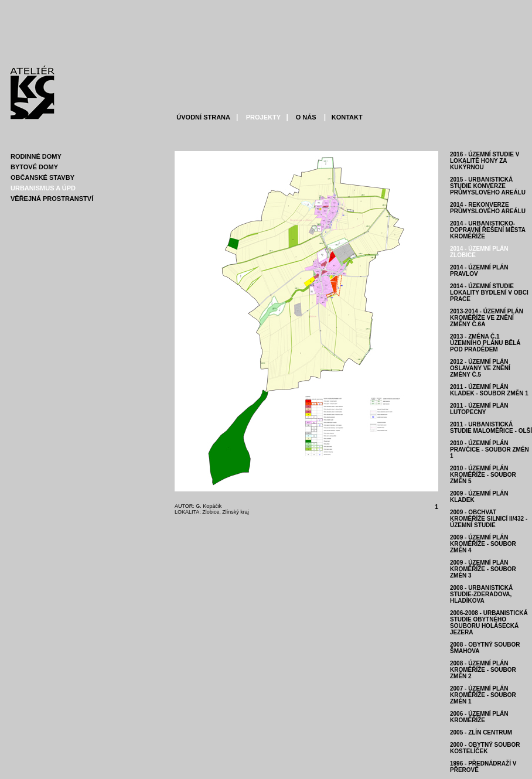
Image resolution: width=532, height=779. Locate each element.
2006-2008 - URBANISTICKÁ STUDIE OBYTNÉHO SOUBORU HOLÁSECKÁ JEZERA (489, 623)
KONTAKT (346, 117)
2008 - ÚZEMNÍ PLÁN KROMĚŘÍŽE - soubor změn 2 (483, 670)
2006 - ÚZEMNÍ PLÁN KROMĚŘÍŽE (479, 717)
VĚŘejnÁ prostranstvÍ (52, 199)
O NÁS (305, 117)
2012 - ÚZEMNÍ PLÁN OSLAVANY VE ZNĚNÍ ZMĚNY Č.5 (480, 368)
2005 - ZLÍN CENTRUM (481, 732)
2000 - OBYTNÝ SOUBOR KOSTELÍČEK (485, 748)
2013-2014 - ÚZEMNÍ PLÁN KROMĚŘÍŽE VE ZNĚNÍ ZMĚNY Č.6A (487, 318)
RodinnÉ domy (36, 156)
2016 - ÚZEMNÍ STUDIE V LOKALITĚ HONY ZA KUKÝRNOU (485, 161)
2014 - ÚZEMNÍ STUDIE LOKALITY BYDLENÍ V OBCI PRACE (489, 293)
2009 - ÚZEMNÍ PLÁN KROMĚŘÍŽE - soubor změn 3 (483, 569)
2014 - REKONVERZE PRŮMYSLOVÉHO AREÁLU (488, 208)
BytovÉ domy (34, 167)
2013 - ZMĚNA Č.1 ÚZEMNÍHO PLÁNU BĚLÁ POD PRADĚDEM (485, 343)
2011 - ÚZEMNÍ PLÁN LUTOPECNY (479, 409)
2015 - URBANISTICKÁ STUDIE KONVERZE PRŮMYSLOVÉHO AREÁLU (488, 186)
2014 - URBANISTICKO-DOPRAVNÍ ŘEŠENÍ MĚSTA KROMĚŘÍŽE (488, 230)
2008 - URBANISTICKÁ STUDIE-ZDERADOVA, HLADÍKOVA (481, 594)
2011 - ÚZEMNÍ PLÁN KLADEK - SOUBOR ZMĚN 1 (489, 390)
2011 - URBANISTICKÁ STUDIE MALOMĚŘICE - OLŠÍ (491, 428)
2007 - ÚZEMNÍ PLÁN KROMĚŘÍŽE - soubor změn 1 (483, 695)
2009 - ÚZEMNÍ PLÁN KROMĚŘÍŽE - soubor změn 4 (483, 544)
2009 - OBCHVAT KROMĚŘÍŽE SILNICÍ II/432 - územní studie (489, 519)
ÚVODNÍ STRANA (203, 117)
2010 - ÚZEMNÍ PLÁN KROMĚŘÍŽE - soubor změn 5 (483, 475)
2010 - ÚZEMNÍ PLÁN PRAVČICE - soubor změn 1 (490, 450)
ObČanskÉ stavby (42, 177)
